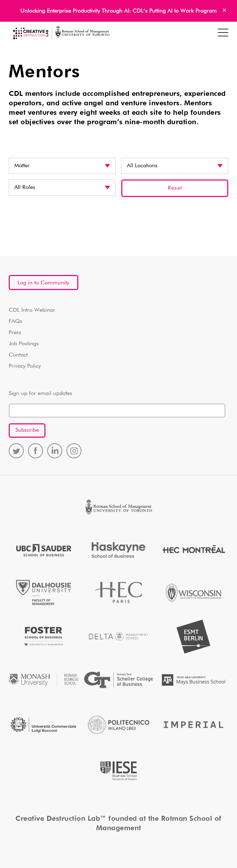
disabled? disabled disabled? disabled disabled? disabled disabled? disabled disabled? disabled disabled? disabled (62, 188)
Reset (175, 188)
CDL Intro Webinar (32, 310)
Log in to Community (43, 283)
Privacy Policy (25, 366)
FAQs (16, 322)
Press (15, 333)
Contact (18, 355)
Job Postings (24, 344)
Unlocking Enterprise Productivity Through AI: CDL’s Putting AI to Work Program (118, 11)
